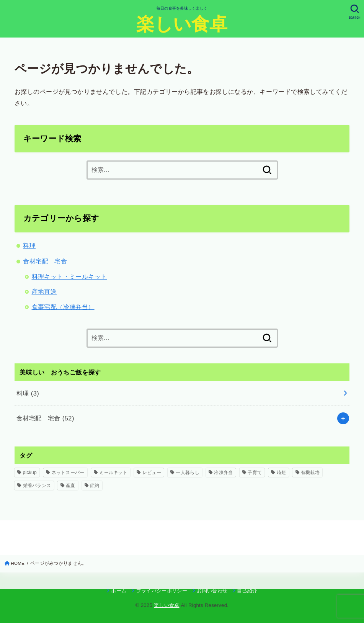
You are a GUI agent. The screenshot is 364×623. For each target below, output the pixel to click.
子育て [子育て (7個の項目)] (255, 473)
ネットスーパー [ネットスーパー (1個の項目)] (68, 473)
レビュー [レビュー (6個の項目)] (152, 473)
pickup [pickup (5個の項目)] (30, 473)
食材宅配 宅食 (45, 261)
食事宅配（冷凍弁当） (63, 307)
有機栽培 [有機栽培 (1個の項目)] (310, 473)
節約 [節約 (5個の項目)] (95, 486)
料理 (29, 245)
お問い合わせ (212, 591)
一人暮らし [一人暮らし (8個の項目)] (188, 473)
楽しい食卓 (182, 24)
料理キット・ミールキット (69, 276)
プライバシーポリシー (162, 591)
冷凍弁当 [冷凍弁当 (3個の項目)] (223, 473)
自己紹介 (247, 591)
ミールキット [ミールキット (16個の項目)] (113, 473)
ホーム (119, 591)
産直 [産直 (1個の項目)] (71, 486)
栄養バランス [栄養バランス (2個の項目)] (37, 486)
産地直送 (44, 291)
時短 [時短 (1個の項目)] (282, 473)
